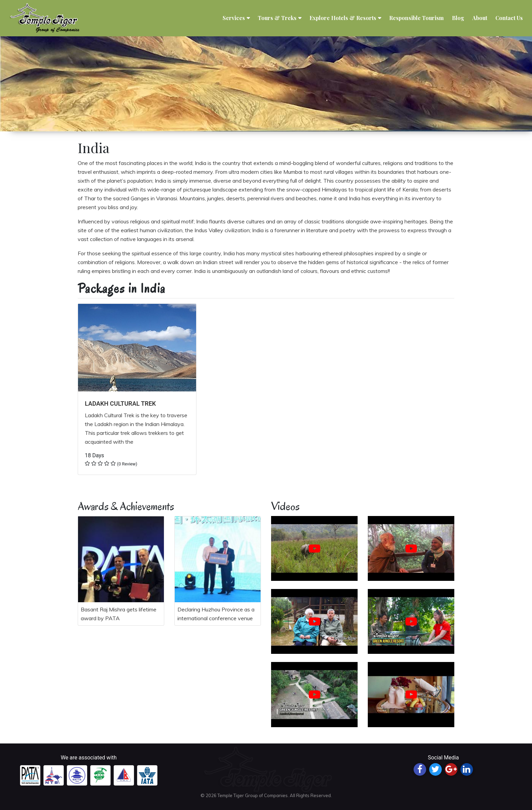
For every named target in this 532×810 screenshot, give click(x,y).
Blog (458, 18)
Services (234, 18)
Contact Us (509, 18)
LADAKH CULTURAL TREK (120, 403)
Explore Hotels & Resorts (343, 18)
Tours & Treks (277, 18)
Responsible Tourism (416, 18)
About (480, 18)
